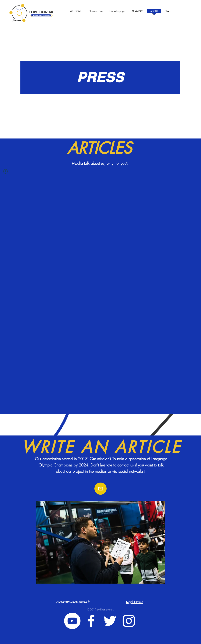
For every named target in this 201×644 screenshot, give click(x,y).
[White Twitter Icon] (110, 621)
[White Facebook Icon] (91, 621)
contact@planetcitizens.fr (73, 602)
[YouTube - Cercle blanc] (72, 621)
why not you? (117, 163)
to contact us (123, 465)
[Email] (100, 489)
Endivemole (106, 609)
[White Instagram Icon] (129, 621)
